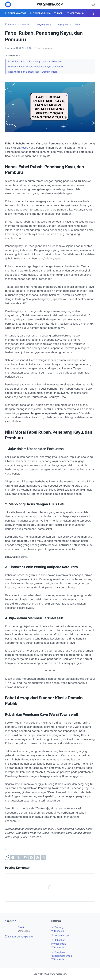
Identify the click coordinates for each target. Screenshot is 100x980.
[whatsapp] (25, 858)
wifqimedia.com (50, 4)
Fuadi (21, 927)
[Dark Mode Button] (93, 4)
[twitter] (19, 858)
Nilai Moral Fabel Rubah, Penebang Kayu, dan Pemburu (37, 66)
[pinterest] (37, 858)
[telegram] (31, 858)
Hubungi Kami (61, 936)
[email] (43, 858)
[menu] (8, 4)
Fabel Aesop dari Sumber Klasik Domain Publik (32, 72)
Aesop (24, 148)
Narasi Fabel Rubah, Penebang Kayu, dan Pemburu (34, 61)
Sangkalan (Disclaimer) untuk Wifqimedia (62, 956)
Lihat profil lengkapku (19, 937)
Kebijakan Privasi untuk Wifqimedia (59, 944)
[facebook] (13, 858)
